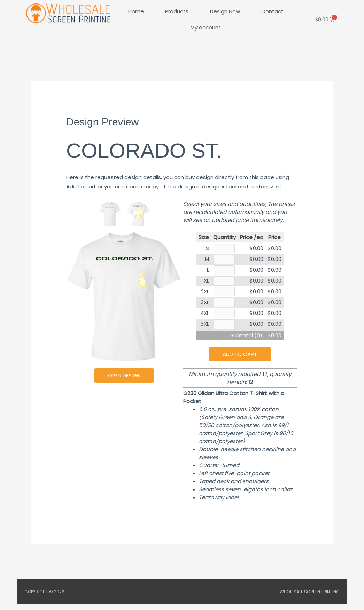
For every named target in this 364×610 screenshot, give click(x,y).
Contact (272, 11)
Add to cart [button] (240, 360)
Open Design (124, 375)
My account (206, 27)
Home (136, 11)
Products (177, 11)
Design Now (225, 11)
